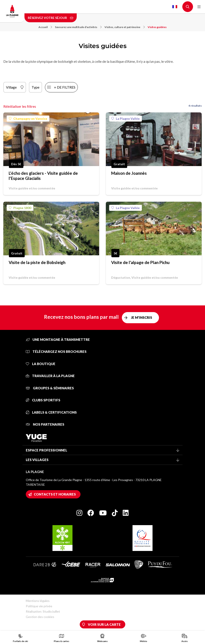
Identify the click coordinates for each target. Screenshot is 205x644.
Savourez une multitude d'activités (78, 27)
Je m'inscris (142, 317)
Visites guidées (157, 27)
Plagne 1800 (20, 208)
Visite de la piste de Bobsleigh (37, 262)
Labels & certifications (51, 412)
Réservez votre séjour (51, 18)
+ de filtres (65, 87)
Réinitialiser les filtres (20, 106)
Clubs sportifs (43, 400)
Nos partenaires (45, 424)
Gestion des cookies (40, 617)
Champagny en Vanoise (28, 119)
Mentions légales (38, 601)
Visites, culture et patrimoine (125, 27)
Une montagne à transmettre (58, 339)
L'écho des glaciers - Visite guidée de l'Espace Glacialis (43, 176)
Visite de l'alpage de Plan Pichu (140, 262)
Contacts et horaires (55, 494)
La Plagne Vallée (126, 119)
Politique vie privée (39, 606)
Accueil (45, 27)
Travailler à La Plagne (50, 376)
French (175, 7)
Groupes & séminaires (50, 388)
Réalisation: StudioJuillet (43, 611)
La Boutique (41, 364)
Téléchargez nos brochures (56, 351)
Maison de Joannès (129, 173)
